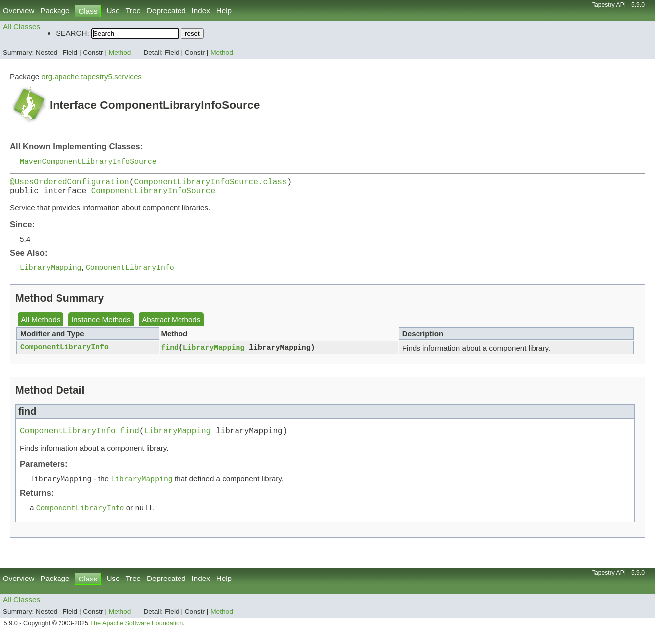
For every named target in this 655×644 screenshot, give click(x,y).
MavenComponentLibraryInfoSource (88, 162)
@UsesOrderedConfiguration (70, 184)
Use (113, 11)
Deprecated (166, 11)
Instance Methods (101, 325)
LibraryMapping (214, 353)
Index (201, 11)
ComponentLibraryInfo (64, 353)
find (170, 353)
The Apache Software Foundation (136, 633)
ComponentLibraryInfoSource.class (210, 184)
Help (224, 11)
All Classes (22, 27)
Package (55, 11)
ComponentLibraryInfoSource (153, 195)
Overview (19, 11)
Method (120, 52)
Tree (133, 11)
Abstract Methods (171, 325)
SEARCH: (72, 33)
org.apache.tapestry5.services (91, 77)
